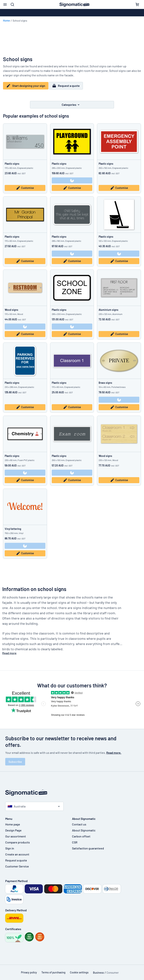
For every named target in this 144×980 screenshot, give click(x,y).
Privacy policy (29, 970)
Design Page (13, 828)
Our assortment (16, 834)
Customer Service (17, 864)
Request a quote (68, 86)
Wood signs (11, 307)
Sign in (10, 846)
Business (98, 970)
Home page (13, 822)
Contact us (79, 822)
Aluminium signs (108, 307)
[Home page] (72, 790)
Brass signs (105, 380)
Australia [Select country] (17, 804)
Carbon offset (81, 834)
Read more (9, 651)
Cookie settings (79, 970)
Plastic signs (12, 161)
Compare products (18, 840)
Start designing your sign (26, 86)
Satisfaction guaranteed (88, 846)
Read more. (114, 750)
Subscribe (15, 759)
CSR (75, 840)
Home (6, 21)
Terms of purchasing (53, 970)
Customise (25, 186)
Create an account (17, 852)
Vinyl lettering (13, 527)
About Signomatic (84, 828)
